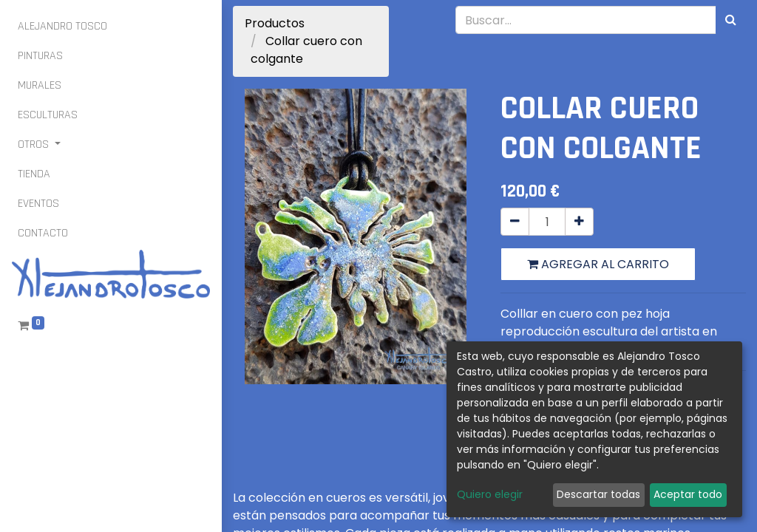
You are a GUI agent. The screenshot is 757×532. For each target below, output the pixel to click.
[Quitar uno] (515, 222)
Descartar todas (598, 494)
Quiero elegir (490, 494)
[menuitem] (62, 27)
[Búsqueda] (731, 20)
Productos (275, 23)
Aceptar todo (688, 494)
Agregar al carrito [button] (598, 264)
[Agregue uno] (579, 222)
